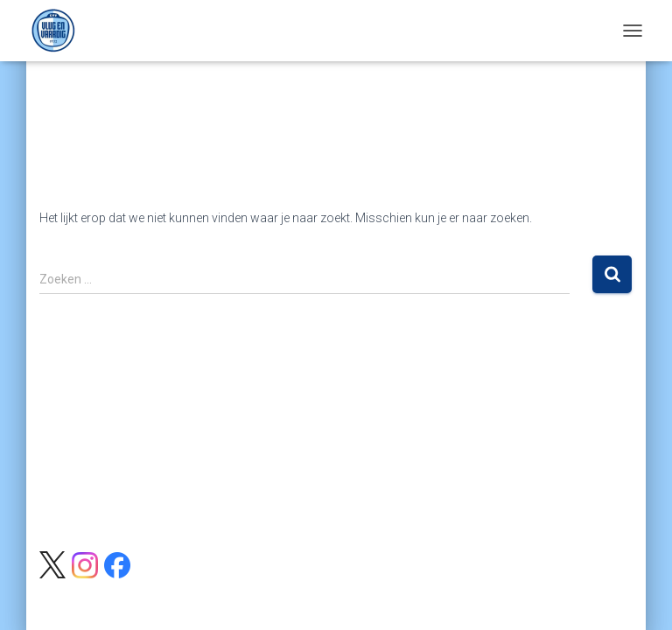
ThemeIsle (404, 588)
